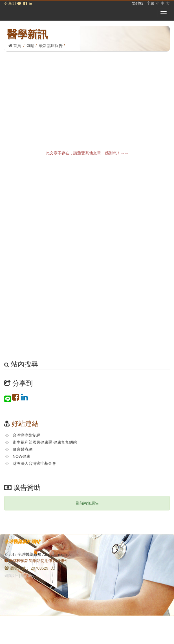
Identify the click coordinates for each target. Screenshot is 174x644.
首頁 (15, 46)
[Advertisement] (87, 94)
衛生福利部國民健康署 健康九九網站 (45, 442)
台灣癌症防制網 (27, 435)
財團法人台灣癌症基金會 (34, 463)
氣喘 (30, 46)
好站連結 (25, 424)
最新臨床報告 (51, 46)
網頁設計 (11, 576)
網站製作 (28, 576)
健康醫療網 (23, 449)
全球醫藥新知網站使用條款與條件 (36, 561)
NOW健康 (21, 456)
